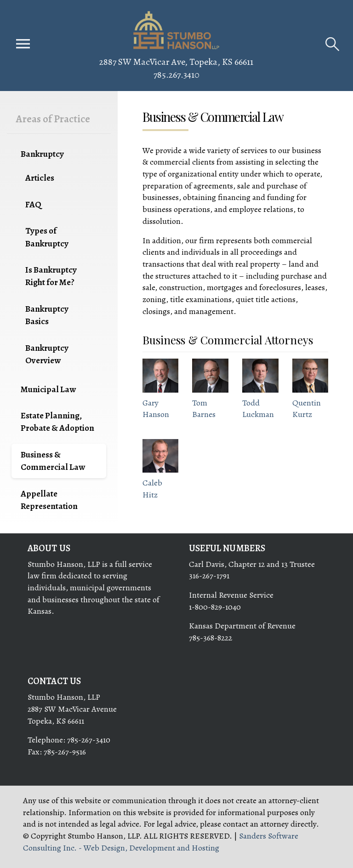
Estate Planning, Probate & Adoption (57, 422)
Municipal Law (48, 389)
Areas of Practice (53, 119)
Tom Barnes (204, 409)
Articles (40, 178)
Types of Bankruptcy (47, 237)
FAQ (33, 204)
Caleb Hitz (152, 489)
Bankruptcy (42, 154)
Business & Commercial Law (53, 461)
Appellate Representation (49, 500)
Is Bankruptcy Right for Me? (51, 276)
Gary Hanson (156, 409)
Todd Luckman (258, 409)
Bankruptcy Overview (47, 354)
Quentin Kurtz (307, 409)
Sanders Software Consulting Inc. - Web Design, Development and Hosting (161, 842)
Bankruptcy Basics (47, 315)
